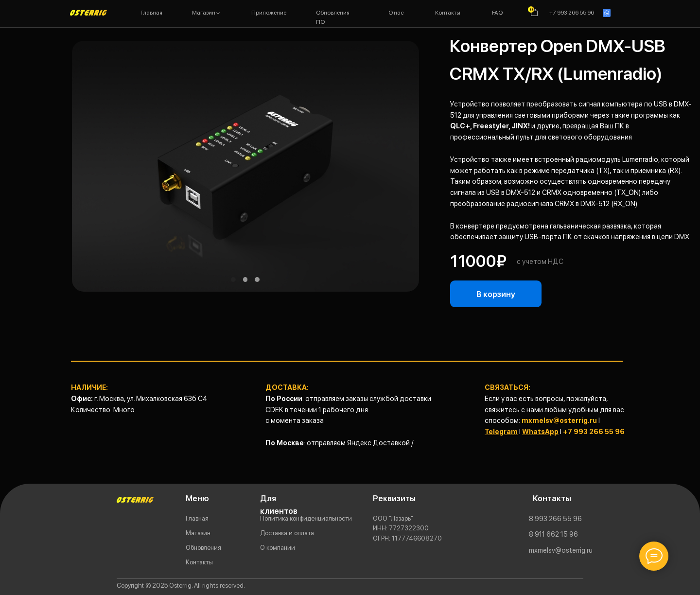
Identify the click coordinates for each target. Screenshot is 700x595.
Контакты (199, 562)
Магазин (198, 533)
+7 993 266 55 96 (594, 431)
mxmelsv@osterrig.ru (559, 420)
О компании (278, 547)
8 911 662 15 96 (553, 534)
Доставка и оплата (287, 533)
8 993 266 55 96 (555, 518)
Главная (197, 518)
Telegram (501, 431)
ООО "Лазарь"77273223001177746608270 (407, 528)
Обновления (203, 547)
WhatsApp (540, 431)
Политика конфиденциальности (306, 518)
